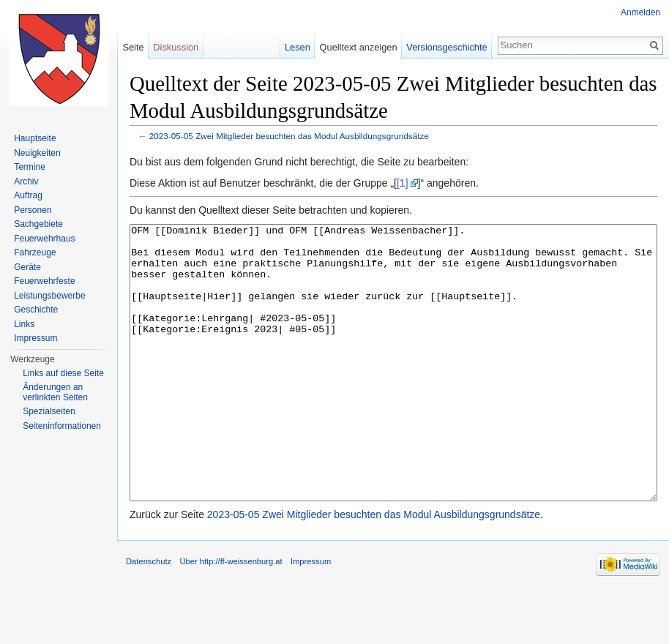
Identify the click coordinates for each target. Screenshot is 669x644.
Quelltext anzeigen (359, 47)
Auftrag (28, 195)
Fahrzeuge (35, 252)
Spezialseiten (49, 411)
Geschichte (36, 310)
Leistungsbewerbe (49, 296)
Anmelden (640, 12)
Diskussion (176, 47)
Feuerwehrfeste (44, 281)
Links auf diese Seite (63, 373)
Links (24, 324)
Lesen (298, 47)
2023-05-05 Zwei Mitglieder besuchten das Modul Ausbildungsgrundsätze (289, 136)
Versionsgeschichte (446, 47)
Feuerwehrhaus (44, 239)
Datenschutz (149, 616)
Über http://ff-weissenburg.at (231, 616)
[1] (403, 183)
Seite (133, 47)
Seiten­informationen (62, 426)
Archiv (26, 181)
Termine (30, 167)
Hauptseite (35, 138)
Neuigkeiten (37, 153)
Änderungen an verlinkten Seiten (55, 392)
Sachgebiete (38, 224)
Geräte (27, 267)
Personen (33, 210)
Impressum (35, 338)
